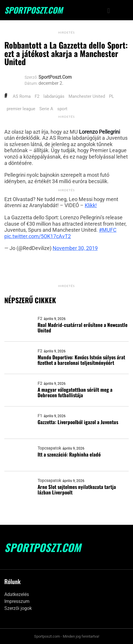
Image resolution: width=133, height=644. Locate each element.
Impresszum (17, 601)
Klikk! (91, 205)
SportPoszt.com (34, 10)
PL (111, 96)
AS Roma (22, 96)
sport (62, 109)
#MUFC (108, 230)
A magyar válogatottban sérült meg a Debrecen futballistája (75, 392)
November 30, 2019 (75, 248)
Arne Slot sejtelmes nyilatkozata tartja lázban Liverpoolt (77, 490)
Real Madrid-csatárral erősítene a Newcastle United (83, 327)
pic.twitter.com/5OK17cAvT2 (38, 236)
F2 (37, 96)
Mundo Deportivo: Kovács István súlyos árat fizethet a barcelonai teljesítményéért (81, 360)
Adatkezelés (17, 594)
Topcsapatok (49, 448)
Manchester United (87, 96)
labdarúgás (54, 96)
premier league (21, 109)
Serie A (46, 109)
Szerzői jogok (18, 608)
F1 (40, 416)
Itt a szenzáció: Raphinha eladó (69, 454)
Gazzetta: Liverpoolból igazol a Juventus (78, 422)
